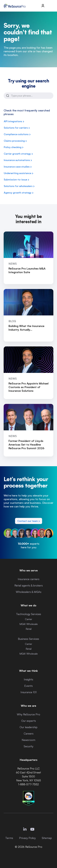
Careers (29, 733)
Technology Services (29, 614)
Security (28, 746)
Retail (29, 629)
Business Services (28, 639)
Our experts (29, 721)
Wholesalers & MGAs (29, 592)
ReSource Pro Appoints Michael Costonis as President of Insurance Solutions (28, 387)
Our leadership (28, 727)
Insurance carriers (29, 579)
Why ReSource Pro (28, 714)
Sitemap (47, 838)
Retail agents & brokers (29, 585)
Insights (28, 679)
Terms (9, 838)
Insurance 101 (29, 692)
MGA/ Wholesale (29, 624)
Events (28, 686)
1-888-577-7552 (28, 784)
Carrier (28, 619)
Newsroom (28, 740)
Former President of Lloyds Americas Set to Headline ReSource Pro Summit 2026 (26, 444)
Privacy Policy (27, 838)
